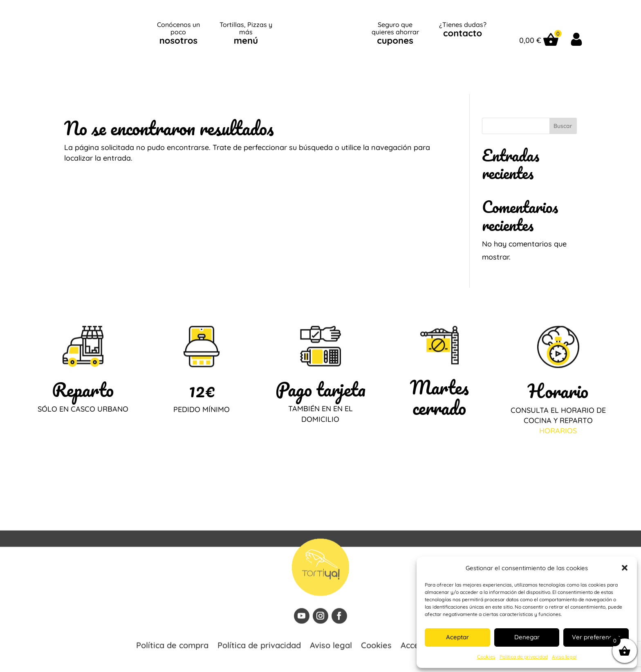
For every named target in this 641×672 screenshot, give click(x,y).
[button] (625, 568)
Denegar (527, 637)
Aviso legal (564, 657)
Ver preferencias (596, 637)
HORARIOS (558, 409)
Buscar (563, 105)
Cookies (486, 657)
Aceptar (457, 637)
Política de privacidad (524, 657)
